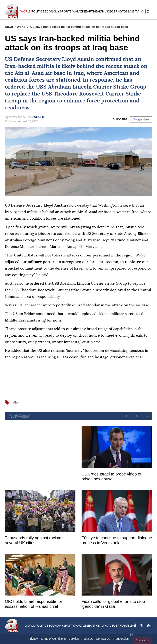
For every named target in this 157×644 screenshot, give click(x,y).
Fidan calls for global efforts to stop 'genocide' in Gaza (113, 604)
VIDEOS (110, 11)
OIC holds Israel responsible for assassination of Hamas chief (34, 604)
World (21, 27)
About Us (87, 639)
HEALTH (99, 11)
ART (90, 11)
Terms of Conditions (53, 639)
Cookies (74, 639)
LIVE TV (133, 11)
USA (15, 402)
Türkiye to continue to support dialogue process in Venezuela (117, 540)
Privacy (33, 639)
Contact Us (142, 640)
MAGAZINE (79, 11)
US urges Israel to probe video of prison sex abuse (111, 477)
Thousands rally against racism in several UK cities (35, 540)
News (9, 27)
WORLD (26, 11)
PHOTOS (122, 11)
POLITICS (38, 11)
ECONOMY (52, 11)
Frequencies (121, 639)
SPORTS (66, 11)
